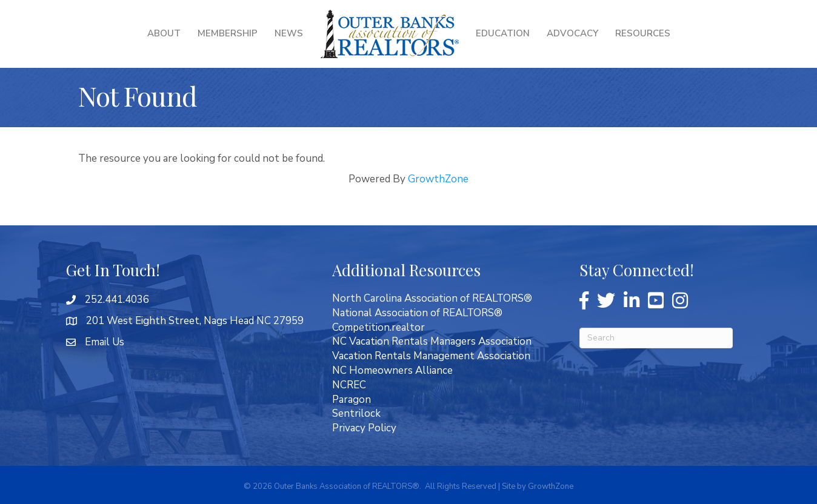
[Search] (656, 338)
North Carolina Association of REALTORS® (432, 298)
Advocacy (572, 33)
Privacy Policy (364, 428)
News (289, 33)
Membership (228, 33)
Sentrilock (356, 413)
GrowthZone (438, 179)
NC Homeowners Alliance (392, 370)
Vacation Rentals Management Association (431, 356)
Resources (643, 33)
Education (503, 33)
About (164, 33)
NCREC (349, 385)
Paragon (352, 400)
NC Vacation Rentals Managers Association (432, 341)
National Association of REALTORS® (417, 313)
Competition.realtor (378, 327)
